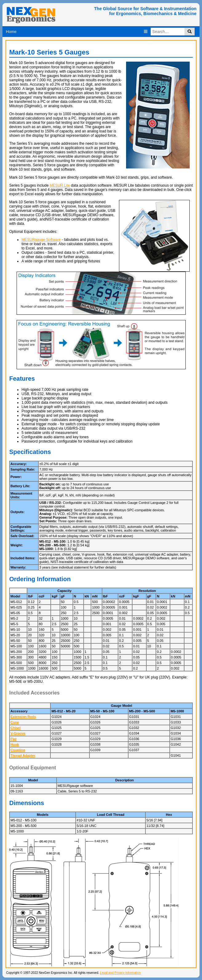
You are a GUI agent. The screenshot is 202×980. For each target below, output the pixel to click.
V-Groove (18, 733)
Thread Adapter (23, 755)
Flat (14, 739)
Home (11, 32)
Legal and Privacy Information (120, 973)
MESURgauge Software (41, 240)
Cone (15, 722)
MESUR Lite (60, 185)
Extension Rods (23, 717)
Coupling (18, 750)
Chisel (16, 728)
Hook (15, 744)
